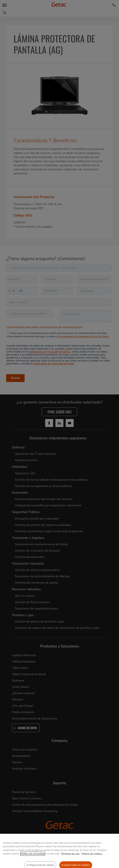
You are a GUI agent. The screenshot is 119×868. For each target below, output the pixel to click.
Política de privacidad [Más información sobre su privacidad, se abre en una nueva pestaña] (33, 865)
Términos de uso (71, 865)
